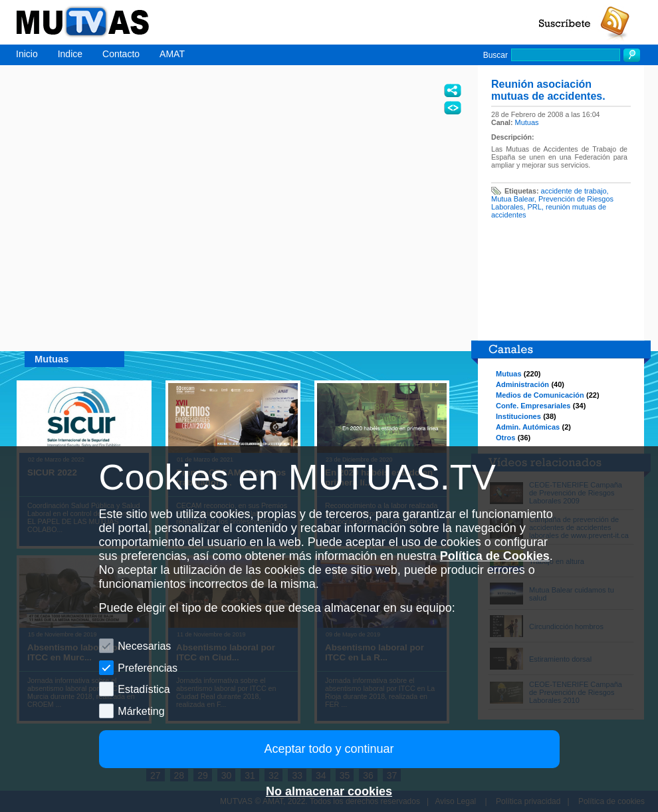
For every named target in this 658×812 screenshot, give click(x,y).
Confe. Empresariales (533, 406)
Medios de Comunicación (540, 395)
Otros (505, 438)
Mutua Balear (513, 199)
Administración (522, 384)
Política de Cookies (495, 556)
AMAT (172, 54)
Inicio (27, 54)
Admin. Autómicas (528, 427)
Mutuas (527, 122)
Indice (70, 54)
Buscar (495, 55)
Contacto (121, 54)
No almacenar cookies (329, 791)
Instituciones (518, 416)
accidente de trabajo (574, 191)
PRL (534, 207)
